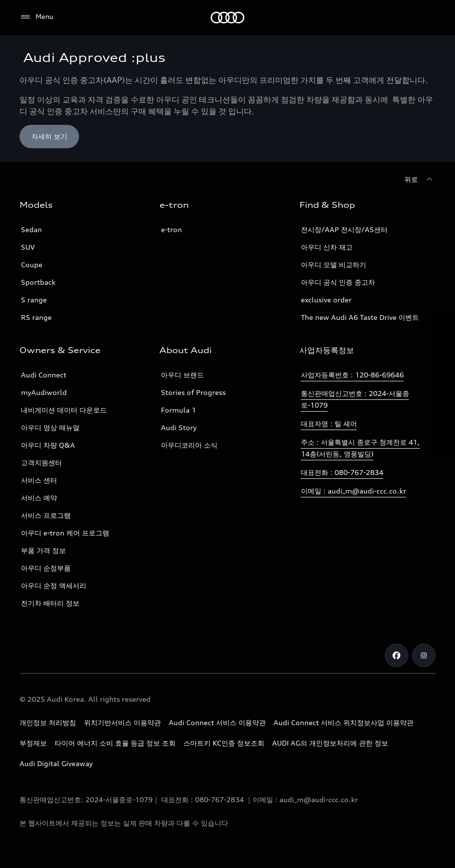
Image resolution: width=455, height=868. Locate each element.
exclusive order (326, 300)
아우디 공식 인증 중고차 (338, 282)
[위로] (420, 179)
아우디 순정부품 (46, 568)
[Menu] (36, 17)
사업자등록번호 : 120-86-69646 (352, 375)
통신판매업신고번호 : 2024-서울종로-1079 (355, 399)
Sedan (31, 229)
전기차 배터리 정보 (50, 603)
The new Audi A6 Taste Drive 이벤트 (360, 317)
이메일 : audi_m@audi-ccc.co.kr (354, 491)
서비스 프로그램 (46, 515)
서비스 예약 (39, 498)
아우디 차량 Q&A (48, 445)
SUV (28, 247)
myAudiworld (44, 392)
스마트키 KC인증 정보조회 (224, 743)
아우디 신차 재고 (327, 247)
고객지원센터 (41, 463)
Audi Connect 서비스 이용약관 (217, 722)
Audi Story (179, 427)
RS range (36, 317)
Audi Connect (44, 375)
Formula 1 (178, 410)
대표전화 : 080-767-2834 (342, 472)
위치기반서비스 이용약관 (122, 722)
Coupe (32, 265)
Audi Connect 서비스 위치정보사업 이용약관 (344, 722)
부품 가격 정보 (43, 550)
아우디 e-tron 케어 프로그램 (65, 533)
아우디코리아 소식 (189, 445)
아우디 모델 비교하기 (334, 265)
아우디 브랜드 (182, 375)
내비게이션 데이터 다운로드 (64, 410)
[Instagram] (424, 655)
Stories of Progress (193, 392)
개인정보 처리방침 (48, 722)
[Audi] (227, 18)
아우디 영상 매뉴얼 (50, 427)
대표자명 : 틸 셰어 (329, 424)
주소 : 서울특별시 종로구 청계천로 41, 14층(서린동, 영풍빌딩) (360, 448)
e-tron (171, 229)
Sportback (38, 282)
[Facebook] (396, 655)
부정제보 (33, 743)
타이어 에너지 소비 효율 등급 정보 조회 (115, 743)
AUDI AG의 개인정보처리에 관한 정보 (330, 743)
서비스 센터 (39, 480)
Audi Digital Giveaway (56, 763)
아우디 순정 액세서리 (54, 585)
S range (34, 300)
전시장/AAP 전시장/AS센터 (344, 229)
